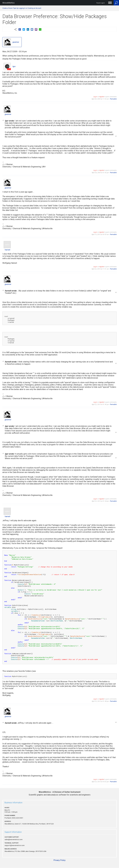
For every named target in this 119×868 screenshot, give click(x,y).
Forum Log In (101, 3)
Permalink (113, 99)
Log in (95, 97)
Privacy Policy (59, 860)
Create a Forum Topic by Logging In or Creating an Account (22, 8)
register (102, 97)
